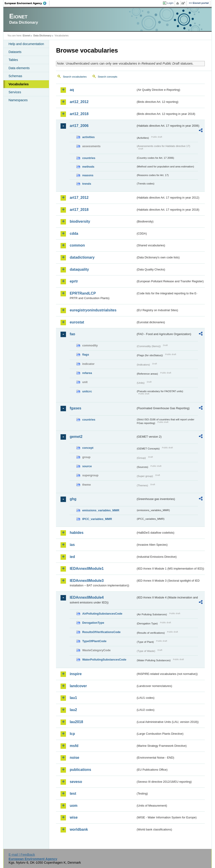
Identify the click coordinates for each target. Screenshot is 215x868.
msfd (74, 746)
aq (72, 90)
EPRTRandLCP (83, 293)
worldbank (79, 829)
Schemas (15, 76)
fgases (75, 408)
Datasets (15, 52)
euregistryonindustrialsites (93, 310)
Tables (13, 60)
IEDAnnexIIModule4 (87, 597)
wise (74, 817)
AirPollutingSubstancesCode (102, 614)
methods (88, 167)
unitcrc (87, 391)
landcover (78, 686)
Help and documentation (26, 44)
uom (73, 806)
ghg (73, 499)
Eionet (27, 35)
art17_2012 (79, 198)
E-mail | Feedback (22, 855)
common (77, 245)
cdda (74, 233)
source (87, 466)
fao (72, 334)
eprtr (74, 281)
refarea (87, 373)
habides (76, 533)
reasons (88, 175)
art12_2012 (79, 102)
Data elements (19, 68)
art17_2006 (79, 126)
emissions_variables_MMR (101, 510)
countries (89, 158)
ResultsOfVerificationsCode (101, 632)
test (73, 794)
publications (80, 770)
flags (86, 355)
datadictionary (82, 257)
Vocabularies (19, 84)
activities (88, 137)
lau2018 (76, 722)
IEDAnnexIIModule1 (87, 569)
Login (170, 3)
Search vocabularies (75, 77)
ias (72, 545)
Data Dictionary (42, 35)
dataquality (79, 269)
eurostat (77, 322)
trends (87, 184)
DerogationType (93, 623)
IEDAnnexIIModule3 (87, 581)
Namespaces (18, 100)
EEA (27, 3)
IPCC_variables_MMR (97, 519)
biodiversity (80, 221)
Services (15, 92)
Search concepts (108, 77)
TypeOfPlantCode (94, 641)
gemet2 (76, 437)
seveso (76, 782)
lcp (72, 734)
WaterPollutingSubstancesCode (104, 660)
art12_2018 (79, 114)
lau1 (73, 698)
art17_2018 (79, 210)
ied (72, 557)
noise (74, 758)
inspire (76, 674)
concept (88, 448)
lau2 (73, 710)
